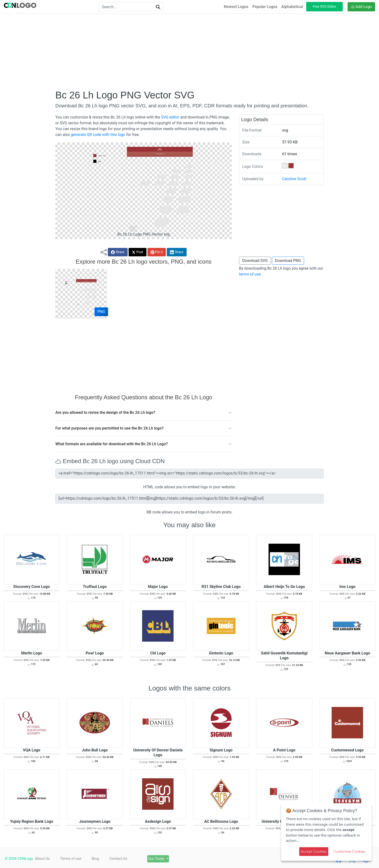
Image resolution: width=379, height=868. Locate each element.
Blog (98, 859)
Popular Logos (265, 7)
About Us (42, 859)
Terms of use (72, 859)
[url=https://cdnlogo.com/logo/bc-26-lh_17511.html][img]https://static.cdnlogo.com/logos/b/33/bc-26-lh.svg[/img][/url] (189, 499)
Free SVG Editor (324, 7)
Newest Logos (236, 7)
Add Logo (361, 7)
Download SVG (255, 261)
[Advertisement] (189, 52)
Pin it (157, 252)
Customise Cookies (349, 851)
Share (118, 252)
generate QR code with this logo (98, 135)
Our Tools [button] (163, 859)
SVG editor (170, 117)
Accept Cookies (314, 851)
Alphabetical (292, 7)
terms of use (250, 274)
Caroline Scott (294, 179)
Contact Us (122, 859)
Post (138, 252)
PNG (101, 312)
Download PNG (288, 261)
